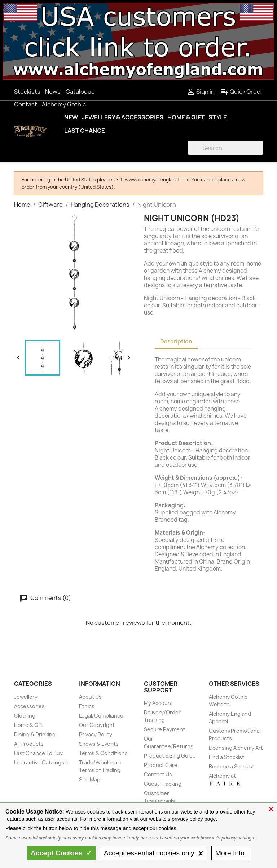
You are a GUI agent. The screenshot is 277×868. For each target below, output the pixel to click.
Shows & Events (99, 744)
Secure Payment (164, 729)
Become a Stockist (232, 766)
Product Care (161, 765)
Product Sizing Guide (170, 756)
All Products (29, 744)
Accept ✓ (61, 853)
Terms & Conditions (103, 753)
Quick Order (241, 92)
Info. (231, 853)
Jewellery (26, 697)
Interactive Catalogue (41, 762)
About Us (90, 697)
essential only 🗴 (154, 853)
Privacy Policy (96, 734)
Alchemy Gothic (64, 104)
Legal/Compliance (101, 716)
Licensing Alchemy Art (236, 748)
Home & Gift (186, 117)
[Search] (225, 148)
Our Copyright (97, 725)
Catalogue (80, 92)
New (71, 117)
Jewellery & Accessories (123, 117)
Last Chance (85, 131)
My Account (159, 703)
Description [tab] (176, 341)
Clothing (25, 716)
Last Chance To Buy (38, 753)
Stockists (27, 92)
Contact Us (158, 774)
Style (218, 117)
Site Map (90, 779)
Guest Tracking (163, 784)
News (53, 92)
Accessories (29, 706)
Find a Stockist (227, 757)
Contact (26, 104)
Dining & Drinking (35, 734)
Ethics (87, 706)
